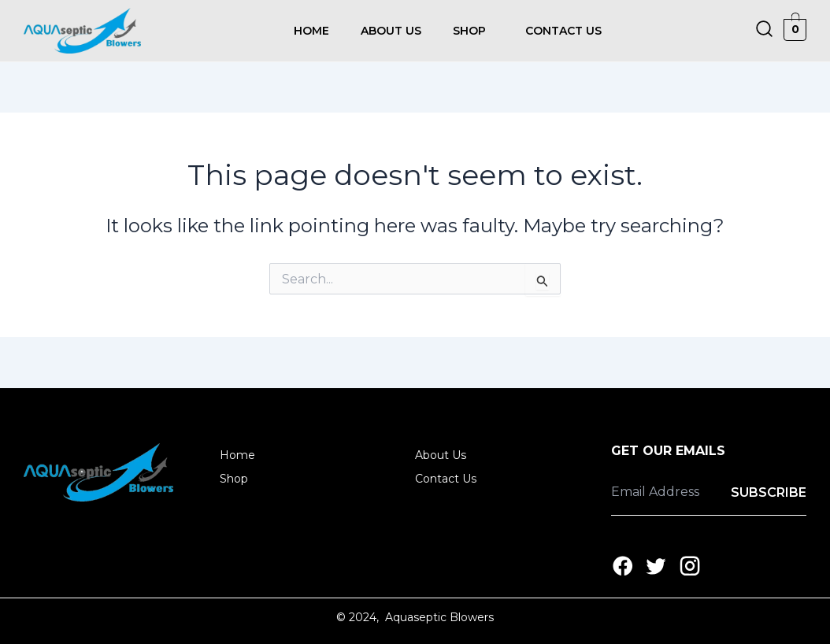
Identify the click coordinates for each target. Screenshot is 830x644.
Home (311, 31)
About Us (391, 31)
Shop (469, 31)
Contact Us (563, 31)
